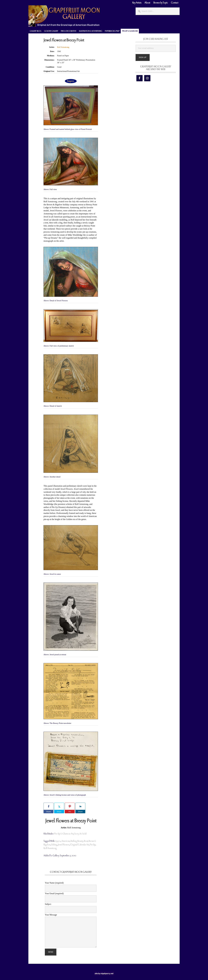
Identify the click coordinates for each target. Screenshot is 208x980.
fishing (54, 845)
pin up (93, 845)
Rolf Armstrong (63, 47)
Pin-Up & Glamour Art (64, 834)
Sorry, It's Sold (80, 834)
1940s (58, 841)
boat (86, 841)
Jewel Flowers (64, 845)
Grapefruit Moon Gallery (64, 16)
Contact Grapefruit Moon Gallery (71, 872)
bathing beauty (77, 841)
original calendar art (80, 845)
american (66, 841)
